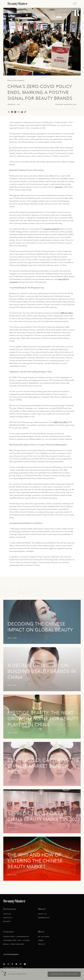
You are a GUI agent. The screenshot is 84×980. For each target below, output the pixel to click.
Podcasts (8, 918)
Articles (7, 914)
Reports (7, 921)
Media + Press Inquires (14, 944)
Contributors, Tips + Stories (17, 940)
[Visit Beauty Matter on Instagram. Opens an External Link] (9, 964)
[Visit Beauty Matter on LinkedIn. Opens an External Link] (5, 964)
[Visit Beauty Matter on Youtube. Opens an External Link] (26, 964)
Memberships (44, 918)
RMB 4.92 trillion (61, 422)
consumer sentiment (51, 229)
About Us (42, 914)
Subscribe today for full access (64, 974)
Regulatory (12, 80)
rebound (58, 187)
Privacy (42, 944)
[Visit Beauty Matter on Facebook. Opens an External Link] (13, 964)
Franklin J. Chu (14, 104)
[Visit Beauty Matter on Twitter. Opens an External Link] (17, 964)
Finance (21, 80)
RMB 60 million (67, 313)
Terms (41, 940)
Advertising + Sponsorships (16, 937)
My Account (44, 937)
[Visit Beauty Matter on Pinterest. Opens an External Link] (21, 964)
